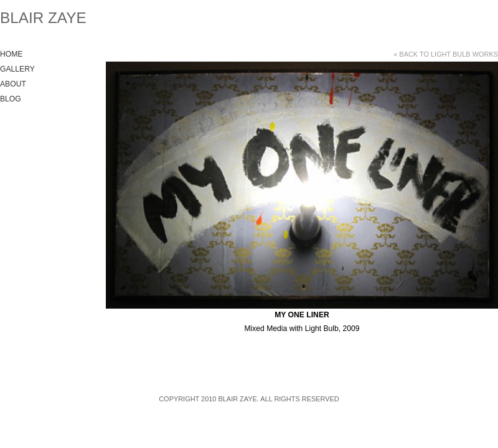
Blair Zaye (43, 18)
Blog (11, 99)
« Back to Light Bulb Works (446, 54)
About (13, 84)
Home (11, 54)
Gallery (17, 69)
